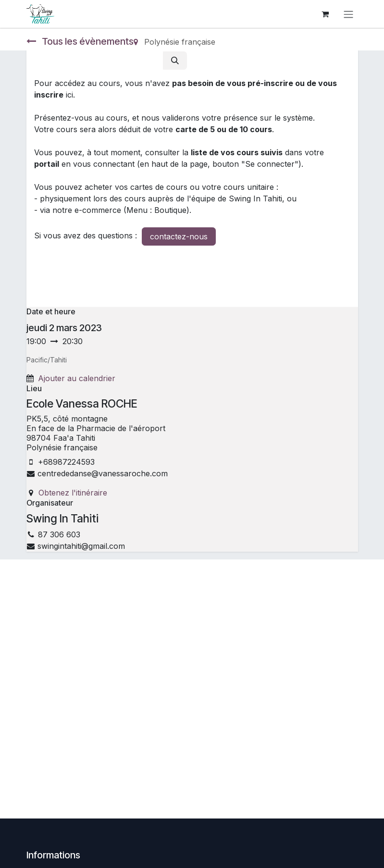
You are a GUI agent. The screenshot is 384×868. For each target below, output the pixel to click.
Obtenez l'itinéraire (73, 493)
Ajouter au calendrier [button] (77, 378)
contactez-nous (179, 236)
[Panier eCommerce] (325, 14)
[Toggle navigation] (348, 14)
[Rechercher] (175, 61)
